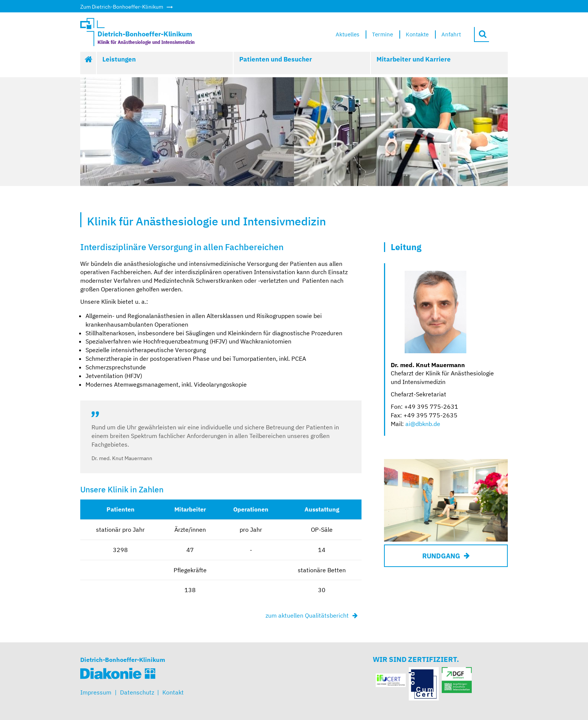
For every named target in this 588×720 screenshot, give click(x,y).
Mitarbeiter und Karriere (414, 59)
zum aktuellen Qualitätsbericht (307, 615)
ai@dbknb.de (423, 424)
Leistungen (119, 59)
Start (88, 63)
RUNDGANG (441, 556)
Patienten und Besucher (276, 59)
